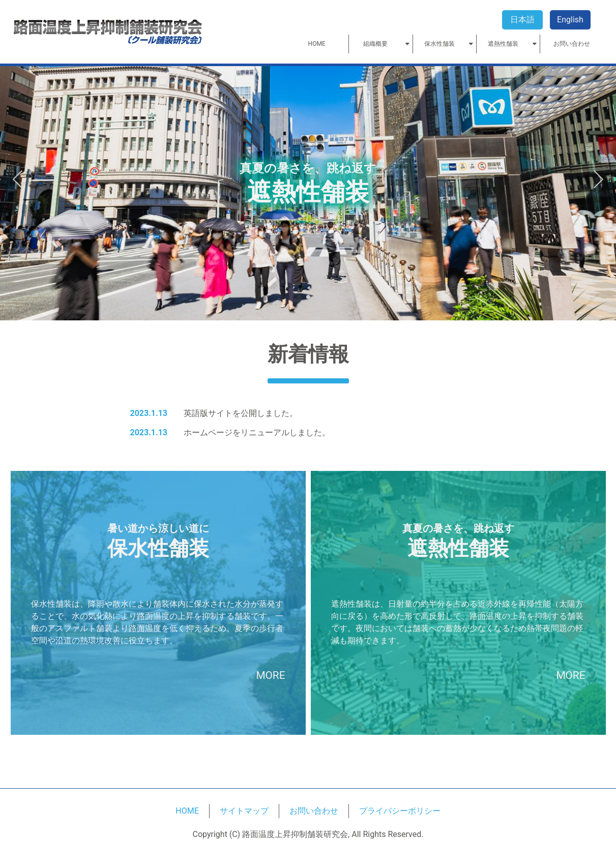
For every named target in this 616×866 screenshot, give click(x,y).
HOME (317, 44)
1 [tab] (299, 297)
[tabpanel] (308, 193)
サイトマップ (244, 811)
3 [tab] (317, 297)
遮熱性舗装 (503, 44)
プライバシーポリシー (400, 811)
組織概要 (375, 44)
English (570, 20)
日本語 (522, 20)
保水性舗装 (439, 44)
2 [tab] (308, 297)
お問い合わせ (572, 44)
